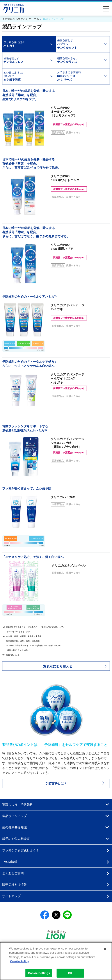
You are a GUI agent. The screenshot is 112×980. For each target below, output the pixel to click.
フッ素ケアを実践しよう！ (21, 850)
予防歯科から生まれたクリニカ (13, 9)
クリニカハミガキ (63, 497)
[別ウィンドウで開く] (56, 938)
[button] (56, 666)
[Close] (105, 952)
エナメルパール (68, 565)
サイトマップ (11, 896)
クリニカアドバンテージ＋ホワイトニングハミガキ (69, 382)
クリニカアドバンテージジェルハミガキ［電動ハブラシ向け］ (69, 446)
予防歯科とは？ (56, 783)
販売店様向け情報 (14, 885)
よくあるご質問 (13, 873)
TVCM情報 (10, 862)
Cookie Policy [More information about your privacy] (20, 964)
